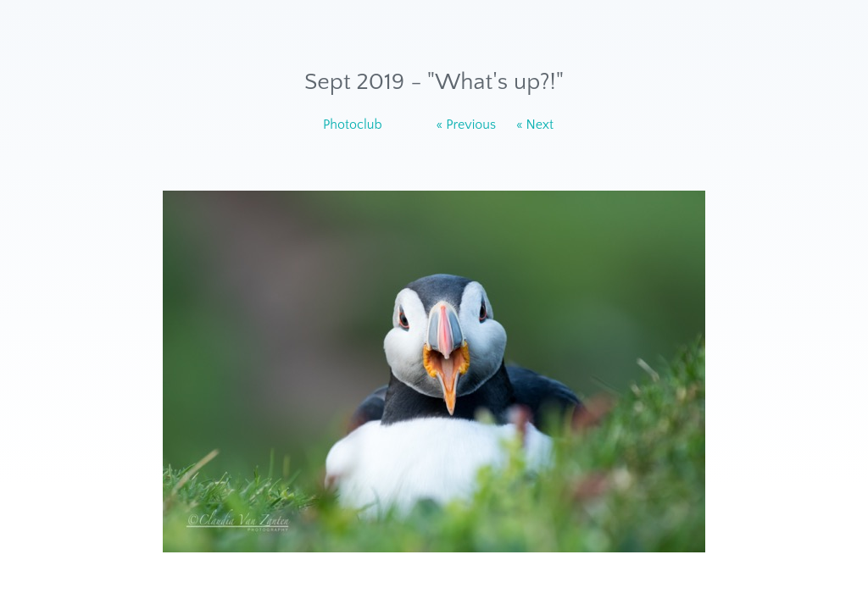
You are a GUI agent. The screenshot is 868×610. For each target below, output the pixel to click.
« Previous (467, 125)
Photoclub (353, 125)
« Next (535, 125)
